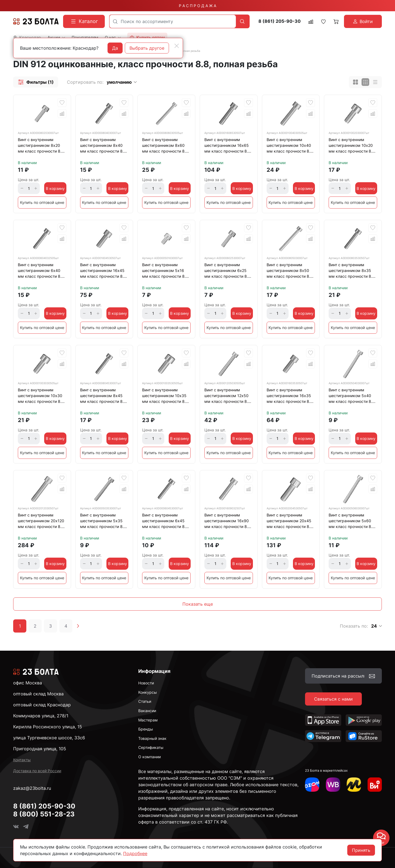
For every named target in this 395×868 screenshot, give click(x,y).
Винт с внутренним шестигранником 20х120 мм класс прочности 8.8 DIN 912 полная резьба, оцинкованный (41, 522)
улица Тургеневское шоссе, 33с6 (49, 738)
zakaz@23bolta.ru (32, 788)
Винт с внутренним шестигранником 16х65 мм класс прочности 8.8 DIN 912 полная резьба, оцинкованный (227, 146)
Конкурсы (148, 692)
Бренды (146, 729)
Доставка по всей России (37, 771)
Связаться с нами (333, 699)
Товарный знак (152, 738)
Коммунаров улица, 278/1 (41, 716)
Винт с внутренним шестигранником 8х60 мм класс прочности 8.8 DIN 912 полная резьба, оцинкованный (165, 146)
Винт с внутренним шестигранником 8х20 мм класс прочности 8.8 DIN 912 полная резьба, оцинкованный (41, 146)
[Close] (177, 46)
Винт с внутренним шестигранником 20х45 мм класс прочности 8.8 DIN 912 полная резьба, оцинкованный (290, 522)
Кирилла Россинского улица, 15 (48, 727)
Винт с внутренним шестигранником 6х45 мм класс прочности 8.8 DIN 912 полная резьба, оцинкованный (165, 522)
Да (115, 48)
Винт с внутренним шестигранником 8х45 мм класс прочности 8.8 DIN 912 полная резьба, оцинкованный (103, 397)
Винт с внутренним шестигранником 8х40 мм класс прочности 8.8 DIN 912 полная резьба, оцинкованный (103, 146)
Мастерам (148, 720)
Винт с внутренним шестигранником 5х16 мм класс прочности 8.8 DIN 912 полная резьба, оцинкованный (165, 271)
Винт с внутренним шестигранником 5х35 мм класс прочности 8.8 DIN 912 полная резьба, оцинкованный (103, 522)
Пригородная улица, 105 (40, 749)
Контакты (22, 760)
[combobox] (173, 21)
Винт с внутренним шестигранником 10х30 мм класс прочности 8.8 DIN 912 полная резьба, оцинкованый (41, 397)
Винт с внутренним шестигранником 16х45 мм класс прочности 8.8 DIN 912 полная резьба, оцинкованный (103, 271)
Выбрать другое (147, 48)
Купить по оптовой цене (42, 202)
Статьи (145, 701)
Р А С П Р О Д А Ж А (198, 6)
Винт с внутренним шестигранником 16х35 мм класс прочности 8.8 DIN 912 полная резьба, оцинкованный (290, 397)
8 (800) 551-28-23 (44, 814)
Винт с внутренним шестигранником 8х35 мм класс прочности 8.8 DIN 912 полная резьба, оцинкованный (352, 271)
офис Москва (28, 683)
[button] (36, 82)
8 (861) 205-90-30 (280, 21)
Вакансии (147, 711)
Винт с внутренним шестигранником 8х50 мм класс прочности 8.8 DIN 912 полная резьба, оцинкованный (290, 271)
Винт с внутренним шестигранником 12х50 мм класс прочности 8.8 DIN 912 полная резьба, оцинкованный (227, 397)
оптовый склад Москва (38, 694)
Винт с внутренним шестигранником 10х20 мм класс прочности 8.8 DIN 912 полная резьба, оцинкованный (352, 146)
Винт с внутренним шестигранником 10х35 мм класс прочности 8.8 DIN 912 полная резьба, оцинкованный (165, 397)
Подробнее (135, 853)
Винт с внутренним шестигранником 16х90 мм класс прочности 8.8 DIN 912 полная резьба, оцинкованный (227, 522)
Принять (361, 850)
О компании (149, 757)
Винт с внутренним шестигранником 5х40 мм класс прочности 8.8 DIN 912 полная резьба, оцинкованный (352, 397)
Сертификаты (151, 747)
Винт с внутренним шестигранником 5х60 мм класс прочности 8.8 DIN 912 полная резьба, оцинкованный (352, 522)
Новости (146, 683)
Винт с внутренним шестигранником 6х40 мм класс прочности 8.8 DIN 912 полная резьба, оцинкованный (41, 271)
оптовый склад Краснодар (42, 705)
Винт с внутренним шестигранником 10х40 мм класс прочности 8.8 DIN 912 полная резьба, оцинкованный (290, 146)
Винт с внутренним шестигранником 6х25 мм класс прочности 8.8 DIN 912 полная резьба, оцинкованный (227, 271)
